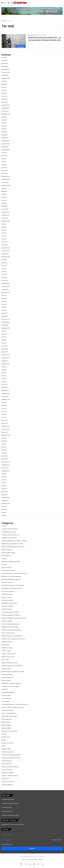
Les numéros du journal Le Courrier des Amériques (15, 704)
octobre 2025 (5, 75)
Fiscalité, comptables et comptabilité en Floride (14, 618)
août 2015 (4, 438)
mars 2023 (4, 168)
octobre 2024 (5, 111)
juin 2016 (4, 408)
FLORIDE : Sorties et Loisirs (8, 654)
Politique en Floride (6, 749)
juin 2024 (4, 123)
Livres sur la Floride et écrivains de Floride (12, 707)
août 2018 (4, 331)
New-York (4, 734)
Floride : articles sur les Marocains (10, 624)
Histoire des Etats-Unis (7, 678)
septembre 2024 (6, 114)
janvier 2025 (5, 102)
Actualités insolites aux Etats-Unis (10, 535)
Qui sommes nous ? (8, 811)
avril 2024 (4, 129)
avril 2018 (4, 343)
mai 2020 (4, 269)
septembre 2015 (6, 435)
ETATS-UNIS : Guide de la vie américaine (12, 588)
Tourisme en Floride (7, 770)
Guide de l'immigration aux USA (10, 663)
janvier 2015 (5, 459)
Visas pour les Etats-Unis (8, 782)
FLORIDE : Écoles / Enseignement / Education (13, 639)
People (3, 746)
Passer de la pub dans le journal (11, 815)
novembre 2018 (5, 322)
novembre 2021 (5, 215)
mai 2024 (4, 126)
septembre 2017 (6, 364)
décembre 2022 (5, 176)
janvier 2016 (5, 423)
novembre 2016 (5, 394)
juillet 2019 (4, 298)
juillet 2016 (4, 405)
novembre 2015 (5, 429)
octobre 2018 (5, 325)
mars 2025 (4, 96)
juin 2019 (4, 301)
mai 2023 (4, 162)
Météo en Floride (6, 722)
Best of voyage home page (8, 553)
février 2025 (5, 99)
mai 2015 (4, 447)
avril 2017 (4, 379)
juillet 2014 (4, 477)
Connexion (32, 848)
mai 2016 (4, 411)
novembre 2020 (5, 251)
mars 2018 (4, 346)
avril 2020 (4, 272)
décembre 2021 (5, 212)
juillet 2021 (4, 227)
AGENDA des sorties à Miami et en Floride (12, 544)
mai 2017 (4, 376)
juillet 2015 (4, 441)
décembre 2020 (5, 248)
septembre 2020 (6, 257)
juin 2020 (4, 266)
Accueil (4, 21)
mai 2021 (4, 233)
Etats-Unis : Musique (7, 597)
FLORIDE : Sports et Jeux (8, 657)
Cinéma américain (6, 556)
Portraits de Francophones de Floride (11, 755)
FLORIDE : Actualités (7, 621)
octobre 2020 (5, 254)
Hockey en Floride (6, 681)
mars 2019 (4, 310)
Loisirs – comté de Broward (9, 713)
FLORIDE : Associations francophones (11, 630)
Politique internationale (7, 752)
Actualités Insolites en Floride (9, 538)
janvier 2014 (5, 495)
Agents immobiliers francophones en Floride (13, 547)
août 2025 (4, 81)
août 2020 (4, 260)
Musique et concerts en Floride (9, 731)
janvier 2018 (5, 352)
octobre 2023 (5, 147)
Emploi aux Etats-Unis (7, 582)
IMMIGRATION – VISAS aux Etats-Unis (11, 684)
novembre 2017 (5, 358)
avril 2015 (4, 450)
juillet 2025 (4, 84)
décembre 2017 (5, 355)
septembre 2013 (6, 504)
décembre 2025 (5, 69)
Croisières (4, 565)
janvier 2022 (5, 209)
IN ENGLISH (5, 689)
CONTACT (41, 859)
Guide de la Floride (7, 807)
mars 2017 (4, 382)
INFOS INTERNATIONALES (8, 692)
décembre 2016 (5, 391)
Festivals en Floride (6, 609)
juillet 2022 (4, 191)
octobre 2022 (5, 182)
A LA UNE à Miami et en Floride (9, 529)
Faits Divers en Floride (7, 606)
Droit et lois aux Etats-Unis (8, 571)
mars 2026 (4, 61)
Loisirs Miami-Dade (6, 719)
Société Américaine (6, 761)
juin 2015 (4, 444)
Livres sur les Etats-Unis (8, 710)
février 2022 (5, 206)
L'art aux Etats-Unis (6, 698)
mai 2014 (4, 483)
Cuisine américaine (6, 568)
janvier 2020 (5, 281)
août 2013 (4, 507)
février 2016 (5, 420)
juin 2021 (4, 230)
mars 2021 (4, 239)
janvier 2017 (5, 388)
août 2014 (4, 474)
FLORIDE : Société (6, 651)
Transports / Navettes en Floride (10, 776)
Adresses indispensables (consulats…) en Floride (14, 541)
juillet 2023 (4, 156)
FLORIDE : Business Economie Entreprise (12, 636)
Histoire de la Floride (7, 675)
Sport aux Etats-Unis (7, 764)
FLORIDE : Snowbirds (7, 648)
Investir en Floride (6, 695)
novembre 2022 (5, 179)
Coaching (4, 559)
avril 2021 (4, 236)
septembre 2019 (6, 292)
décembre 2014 (5, 462)
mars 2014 (4, 489)
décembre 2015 (5, 426)
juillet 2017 (4, 370)
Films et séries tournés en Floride (10, 612)
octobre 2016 (5, 397)
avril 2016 (4, 414)
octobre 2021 (5, 218)
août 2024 (4, 117)
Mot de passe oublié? (56, 840)
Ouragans (4, 740)
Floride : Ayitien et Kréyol (8, 633)
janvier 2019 (5, 316)
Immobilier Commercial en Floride (10, 686)
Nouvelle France (6, 737)
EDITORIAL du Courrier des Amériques (11, 576)
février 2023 (5, 171)
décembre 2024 (5, 105)
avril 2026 (4, 58)
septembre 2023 (6, 150)
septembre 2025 (6, 78)
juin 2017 (4, 373)
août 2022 (4, 188)
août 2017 (4, 367)
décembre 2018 (5, 319)
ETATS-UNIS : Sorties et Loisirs (9, 603)
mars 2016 (4, 417)
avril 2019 (4, 307)
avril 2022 (4, 200)
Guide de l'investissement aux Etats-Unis (12, 666)
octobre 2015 (5, 432)
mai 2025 (4, 90)
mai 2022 (4, 197)
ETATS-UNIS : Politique (7, 600)
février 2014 (5, 492)
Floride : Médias (6, 645)
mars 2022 (4, 203)
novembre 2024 (5, 108)
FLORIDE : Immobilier (7, 642)
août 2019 (4, 295)
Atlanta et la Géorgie (7, 550)
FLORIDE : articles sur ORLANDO (10, 627)
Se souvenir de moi (7, 844)
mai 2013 (4, 515)
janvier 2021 (5, 245)
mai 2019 (4, 304)
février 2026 (5, 63)
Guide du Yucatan (6, 669)
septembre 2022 (6, 185)
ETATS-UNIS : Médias (7, 594)
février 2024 (5, 135)
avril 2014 (4, 486)
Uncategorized (5, 779)
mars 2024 (4, 132)
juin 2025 (4, 87)
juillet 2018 (4, 334)
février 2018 (5, 349)
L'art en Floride (5, 701)
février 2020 (5, 278)
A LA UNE (4, 526)
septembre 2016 (6, 399)
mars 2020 (4, 275)
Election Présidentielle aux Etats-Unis (11, 579)
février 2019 (5, 313)
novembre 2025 (5, 72)
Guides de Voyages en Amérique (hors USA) (13, 672)
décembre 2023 (5, 141)
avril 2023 (4, 165)
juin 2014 (4, 480)
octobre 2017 (5, 361)
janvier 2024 (5, 138)
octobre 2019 (5, 289)
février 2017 (5, 385)
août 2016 (4, 402)
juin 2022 (4, 194)
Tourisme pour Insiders (7, 773)
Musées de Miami (6, 728)
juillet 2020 (4, 263)
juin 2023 (4, 159)
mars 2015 (4, 453)
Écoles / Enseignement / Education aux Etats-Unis (14, 573)
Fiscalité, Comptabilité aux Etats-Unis (11, 615)
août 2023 (4, 153)
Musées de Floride (6, 725)
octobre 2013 (5, 501)
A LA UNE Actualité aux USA (9, 532)
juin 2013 (4, 512)
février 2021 (5, 242)
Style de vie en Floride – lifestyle (10, 767)
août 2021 (4, 224)
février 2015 (5, 456)
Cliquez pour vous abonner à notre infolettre (13, 824)
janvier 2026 (5, 66)
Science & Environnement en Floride (11, 758)
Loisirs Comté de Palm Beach (9, 716)
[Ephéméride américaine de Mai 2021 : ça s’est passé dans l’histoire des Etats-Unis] (14, 41)
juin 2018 (4, 337)
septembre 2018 (6, 328)
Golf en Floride (5, 660)
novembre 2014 (5, 465)
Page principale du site (8, 799)
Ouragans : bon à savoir (7, 743)
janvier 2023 (5, 174)
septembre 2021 (6, 221)
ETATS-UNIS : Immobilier (8, 591)
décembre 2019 (5, 284)
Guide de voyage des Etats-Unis (11, 803)
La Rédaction (32, 35)
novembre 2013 (5, 498)
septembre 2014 (6, 471)
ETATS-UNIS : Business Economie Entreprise (13, 585)
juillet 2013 (4, 510)
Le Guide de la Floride (31, 859)
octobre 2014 (5, 468)
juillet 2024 (4, 120)
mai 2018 (4, 340)
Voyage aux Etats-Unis (7, 785)
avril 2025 (4, 93)
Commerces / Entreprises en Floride (11, 562)
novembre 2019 (5, 286)
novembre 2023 (5, 144)
